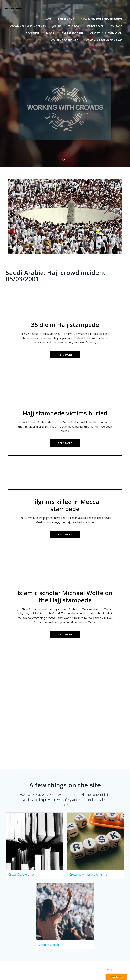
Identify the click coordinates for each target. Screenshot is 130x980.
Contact (117, 26)
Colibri (109, 971)
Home (48, 19)
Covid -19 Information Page (105, 40)
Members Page (95, 26)
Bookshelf (33, 33)
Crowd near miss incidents (28, 26)
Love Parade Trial (73, 33)
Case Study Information (107, 33)
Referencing (67, 19)
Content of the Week (66, 40)
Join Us (57, 26)
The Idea (74, 26)
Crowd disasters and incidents (102, 19)
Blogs (51, 33)
